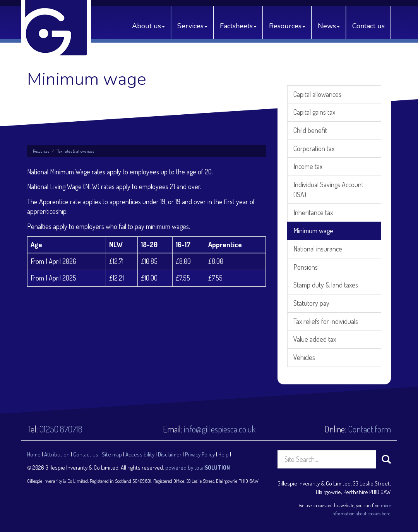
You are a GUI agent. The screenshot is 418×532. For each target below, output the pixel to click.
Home (34, 454)
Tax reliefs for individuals (326, 321)
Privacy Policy (200, 454)
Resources (287, 26)
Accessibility (140, 454)
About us (148, 26)
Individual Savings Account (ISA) (328, 189)
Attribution (57, 454)
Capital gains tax (314, 112)
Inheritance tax (313, 212)
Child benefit (310, 130)
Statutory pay (311, 303)
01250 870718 (61, 429)
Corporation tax (314, 148)
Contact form (369, 429)
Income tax (308, 166)
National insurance (318, 249)
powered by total (198, 467)
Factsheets (238, 26)
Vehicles (304, 357)
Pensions (306, 267)
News (329, 26)
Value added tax (315, 339)
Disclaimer (170, 454)
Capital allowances (317, 94)
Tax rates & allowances (76, 151)
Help (224, 454)
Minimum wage (313, 231)
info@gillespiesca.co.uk (220, 429)
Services (192, 26)
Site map (112, 454)
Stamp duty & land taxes (326, 285)
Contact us (368, 26)
